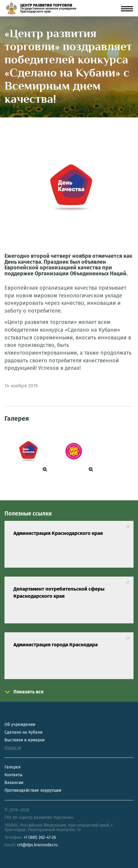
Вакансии (14, 783)
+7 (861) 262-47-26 (40, 837)
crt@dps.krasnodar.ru (37, 845)
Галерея (13, 767)
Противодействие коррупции (33, 790)
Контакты (13, 775)
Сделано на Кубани (23, 732)
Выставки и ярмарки (24, 740)
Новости (13, 748)
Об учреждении (20, 725)
